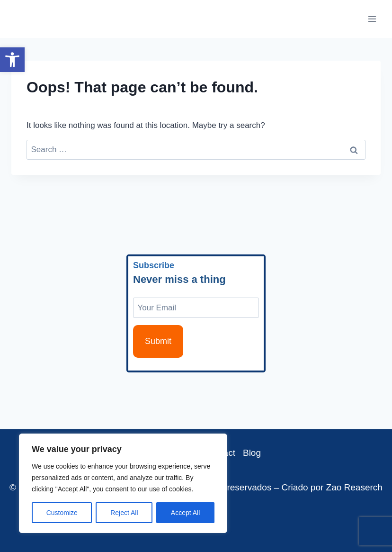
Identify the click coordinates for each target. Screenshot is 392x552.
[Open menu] (372, 19)
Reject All (124, 513)
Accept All (185, 513)
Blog (252, 453)
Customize (62, 513)
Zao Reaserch (354, 487)
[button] (12, 60)
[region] (123, 483)
